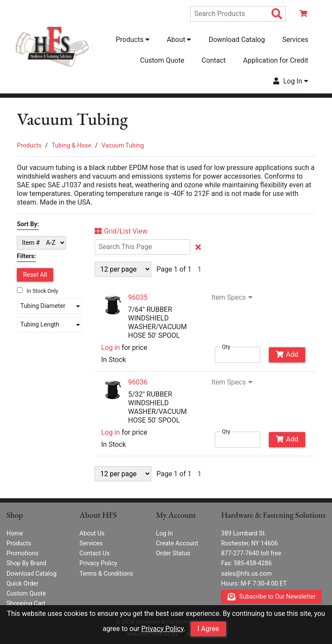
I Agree (208, 629)
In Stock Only (38, 291)
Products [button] (133, 40)
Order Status (173, 553)
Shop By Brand (26, 563)
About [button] (179, 40)
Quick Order (22, 583)
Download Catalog (236, 40)
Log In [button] (291, 81)
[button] (49, 306)
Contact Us (95, 553)
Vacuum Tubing (123, 145)
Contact (214, 60)
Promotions (22, 553)
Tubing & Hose (71, 145)
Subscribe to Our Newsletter (272, 597)
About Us (92, 533)
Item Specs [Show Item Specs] (233, 298)
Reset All (35, 275)
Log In (164, 533)
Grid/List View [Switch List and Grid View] (121, 231)
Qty (226, 347)
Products (29, 145)
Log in (110, 348)
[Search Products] (277, 14)
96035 (138, 297)
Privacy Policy (163, 629)
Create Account (177, 543)
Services (295, 40)
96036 (138, 382)
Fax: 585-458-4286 (246, 563)
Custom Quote (162, 60)
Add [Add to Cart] (287, 354)
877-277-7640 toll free (251, 553)
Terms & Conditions (106, 574)
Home (15, 533)
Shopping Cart (26, 603)
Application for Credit (276, 60)
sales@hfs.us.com (246, 574)
